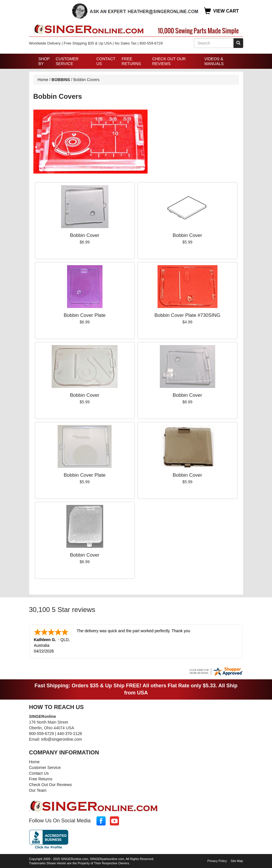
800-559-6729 (42, 733)
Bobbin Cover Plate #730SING (187, 315)
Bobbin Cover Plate (84, 315)
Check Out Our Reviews (169, 61)
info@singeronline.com (62, 739)
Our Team (38, 790)
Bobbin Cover (85, 235)
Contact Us (106, 61)
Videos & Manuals (214, 61)
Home (43, 80)
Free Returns (131, 61)
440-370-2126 (69, 733)
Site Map (237, 860)
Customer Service (67, 61)
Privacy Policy (217, 860)
